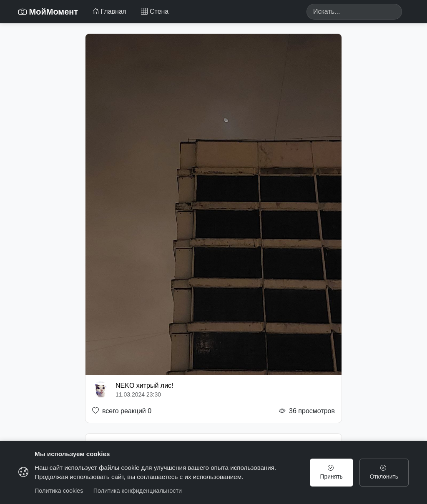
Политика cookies (59, 491)
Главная (109, 11)
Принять (330, 472)
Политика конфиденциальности (138, 491)
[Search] (354, 12)
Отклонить (383, 472)
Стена (155, 11)
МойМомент (48, 12)
